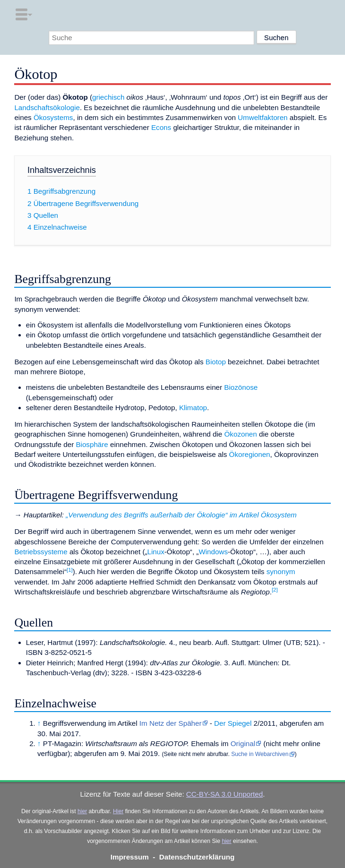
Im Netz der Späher (171, 723)
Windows (213, 552)
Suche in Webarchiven (260, 754)
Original (243, 743)
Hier (118, 811)
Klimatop (193, 408)
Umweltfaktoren (263, 117)
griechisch (108, 97)
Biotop (216, 362)
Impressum (130, 857)
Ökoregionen (250, 454)
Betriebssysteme (41, 552)
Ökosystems (53, 117)
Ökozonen (241, 434)
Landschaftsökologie (47, 107)
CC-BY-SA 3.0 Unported (224, 794)
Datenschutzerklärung (197, 857)
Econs (161, 127)
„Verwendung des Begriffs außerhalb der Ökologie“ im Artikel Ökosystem (181, 515)
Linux (156, 552)
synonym (281, 572)
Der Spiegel (233, 723)
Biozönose (241, 387)
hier (82, 811)
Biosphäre (92, 444)
